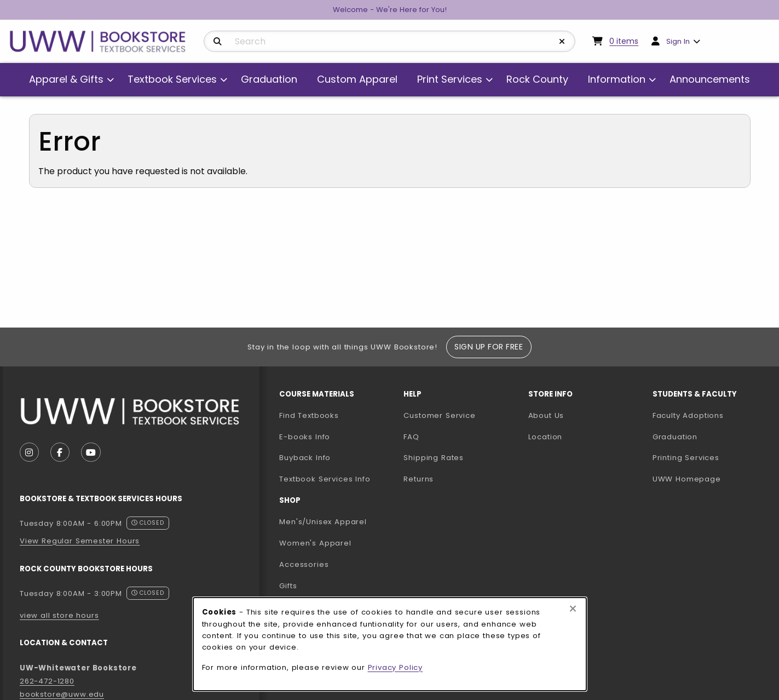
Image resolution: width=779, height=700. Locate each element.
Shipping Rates (434, 458)
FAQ (411, 437)
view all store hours (59, 615)
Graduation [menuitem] (269, 79)
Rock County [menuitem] (537, 79)
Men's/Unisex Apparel (323, 522)
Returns (419, 479)
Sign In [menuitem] (678, 41)
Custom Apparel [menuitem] (357, 79)
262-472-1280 (47, 681)
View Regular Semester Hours (80, 541)
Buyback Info (305, 458)
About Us (546, 415)
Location (546, 437)
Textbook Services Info (337, 479)
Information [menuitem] (617, 79)
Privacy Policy (396, 667)
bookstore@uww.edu (62, 694)
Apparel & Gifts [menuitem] (66, 79)
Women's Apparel (315, 543)
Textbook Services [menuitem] (172, 79)
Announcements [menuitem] (710, 79)
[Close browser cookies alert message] (573, 609)
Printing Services (710, 457)
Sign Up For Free (489, 347)
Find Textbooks (309, 415)
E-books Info (305, 437)
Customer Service (439, 415)
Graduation (675, 437)
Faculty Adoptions (710, 415)
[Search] (218, 42)
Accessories (304, 564)
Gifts (288, 586)
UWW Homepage (710, 479)
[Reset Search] (562, 42)
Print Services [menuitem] (450, 79)
